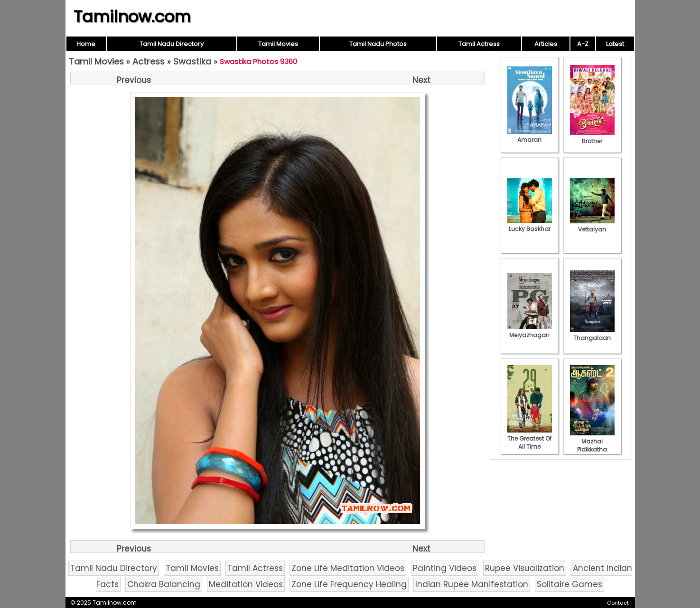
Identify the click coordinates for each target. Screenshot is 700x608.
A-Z (583, 44)
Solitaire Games (569, 584)
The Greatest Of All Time (530, 438)
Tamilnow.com (132, 17)
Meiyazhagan (530, 331)
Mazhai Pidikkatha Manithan (592, 445)
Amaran (530, 136)
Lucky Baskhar (530, 225)
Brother (592, 137)
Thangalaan (592, 334)
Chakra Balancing (164, 584)
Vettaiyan (592, 225)
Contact (618, 603)
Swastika (192, 61)
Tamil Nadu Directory (172, 44)
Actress (149, 61)
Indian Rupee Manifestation (472, 584)
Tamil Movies (278, 44)
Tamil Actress (479, 44)
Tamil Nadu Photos (378, 44)
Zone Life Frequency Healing (349, 584)
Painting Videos (445, 568)
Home (86, 44)
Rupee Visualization (525, 568)
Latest (615, 44)
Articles (546, 44)
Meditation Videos (246, 584)
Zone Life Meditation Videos (348, 568)
